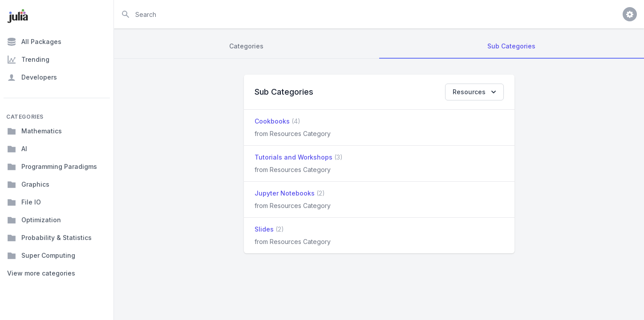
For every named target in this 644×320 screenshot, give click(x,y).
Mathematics (34, 131)
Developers (32, 77)
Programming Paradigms (52, 167)
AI (17, 149)
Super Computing (41, 256)
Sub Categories (511, 46)
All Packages (34, 42)
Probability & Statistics (49, 238)
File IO (24, 202)
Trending (28, 60)
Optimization (34, 220)
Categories (246, 46)
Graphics (28, 184)
